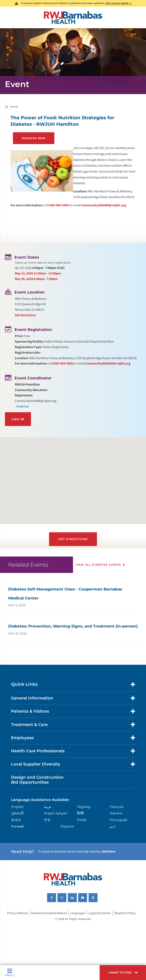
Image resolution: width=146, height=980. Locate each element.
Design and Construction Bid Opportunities (37, 780)
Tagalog (84, 807)
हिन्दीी (80, 813)
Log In (18, 419)
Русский (17, 826)
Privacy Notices (17, 913)
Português (119, 820)
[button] (123, 973)
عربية (48, 807)
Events (14, 107)
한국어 (16, 820)
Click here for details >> (118, 3)
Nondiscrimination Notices (49, 913)
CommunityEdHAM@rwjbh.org (104, 205)
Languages (78, 913)
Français (117, 807)
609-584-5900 (59, 205)
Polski (82, 820)
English (17, 807)
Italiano (116, 813)
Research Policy (125, 913)
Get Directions (25, 315)
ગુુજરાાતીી (17, 813)
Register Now (34, 138)
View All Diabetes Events (98, 565)
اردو (113, 826)
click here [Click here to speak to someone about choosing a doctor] (108, 851)
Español (67, 826)
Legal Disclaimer (100, 913)
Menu (10, 972)
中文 (47, 820)
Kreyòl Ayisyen (56, 813)
